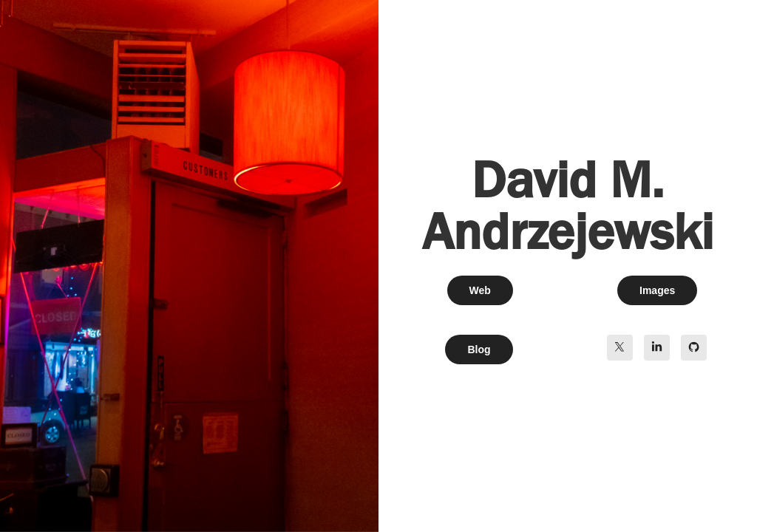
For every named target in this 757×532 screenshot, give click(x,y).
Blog (479, 349)
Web (480, 290)
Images (657, 290)
